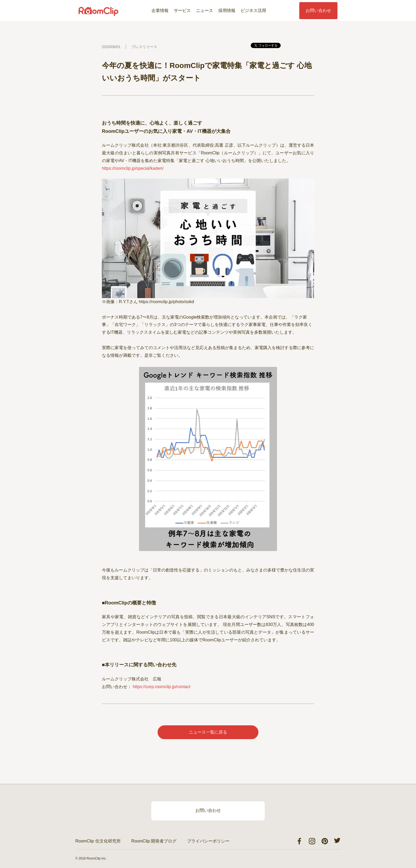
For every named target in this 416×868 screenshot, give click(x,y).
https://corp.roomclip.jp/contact (161, 687)
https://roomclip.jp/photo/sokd (166, 302)
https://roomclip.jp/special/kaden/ (133, 168)
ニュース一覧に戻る (208, 732)
